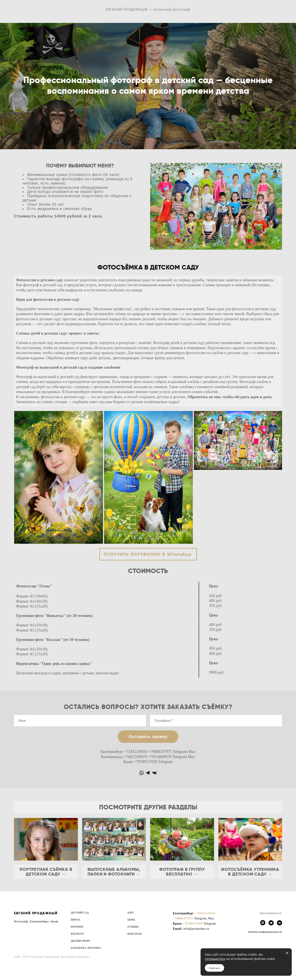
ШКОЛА (76, 920)
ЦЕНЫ (131, 920)
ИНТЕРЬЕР (77, 927)
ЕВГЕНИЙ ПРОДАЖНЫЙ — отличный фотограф (148, 9)
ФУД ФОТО (77, 934)
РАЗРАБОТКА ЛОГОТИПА (86, 948)
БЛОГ (131, 913)
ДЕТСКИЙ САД (80, 913)
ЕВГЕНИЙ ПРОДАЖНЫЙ (36, 913)
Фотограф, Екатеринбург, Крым (36, 922)
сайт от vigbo (22, 970)
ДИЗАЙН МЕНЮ (81, 941)
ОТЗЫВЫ (133, 927)
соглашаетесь (215, 959)
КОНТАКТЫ (134, 934)
